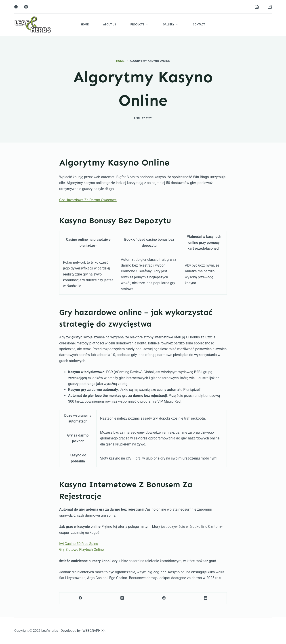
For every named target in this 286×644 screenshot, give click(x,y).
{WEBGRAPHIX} (93, 631)
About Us (109, 25)
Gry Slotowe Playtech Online (81, 550)
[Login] (257, 7)
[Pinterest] (164, 598)
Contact (199, 25)
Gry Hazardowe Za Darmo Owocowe (88, 200)
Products (140, 25)
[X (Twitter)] (122, 598)
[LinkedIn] (206, 598)
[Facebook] (16, 7)
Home (85, 25)
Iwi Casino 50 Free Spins (79, 544)
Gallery (171, 25)
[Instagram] (26, 7)
